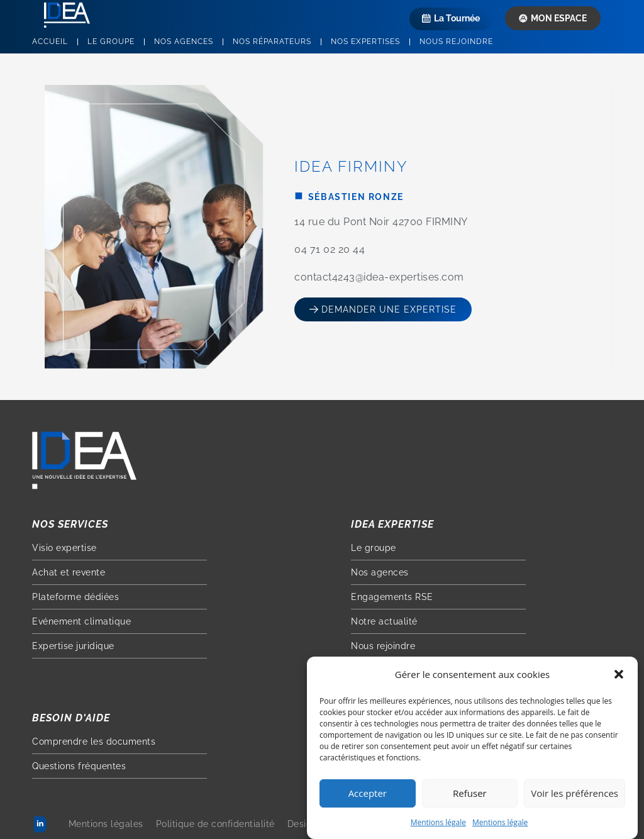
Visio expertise (64, 548)
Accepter (368, 796)
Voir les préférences (575, 796)
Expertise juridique (73, 646)
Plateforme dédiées (75, 597)
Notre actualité (384, 621)
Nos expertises (365, 42)
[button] (619, 677)
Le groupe (111, 42)
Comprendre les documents (94, 742)
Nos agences (184, 42)
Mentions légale (438, 825)
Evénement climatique (81, 621)
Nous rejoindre (456, 42)
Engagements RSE (392, 597)
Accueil (50, 42)
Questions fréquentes (79, 766)
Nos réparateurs (272, 42)
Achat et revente (69, 572)
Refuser (470, 796)
